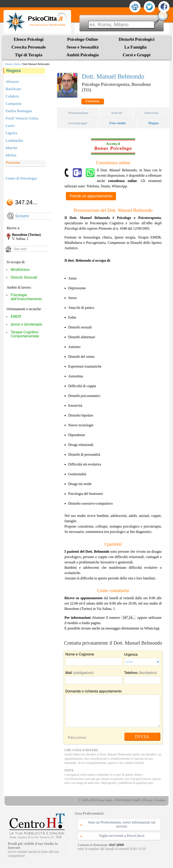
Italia (17, 64)
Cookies (160, 800)
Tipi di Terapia (29, 55)
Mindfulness (20, 270)
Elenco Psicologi (29, 39)
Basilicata (13, 89)
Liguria (11, 133)
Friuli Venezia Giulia (22, 118)
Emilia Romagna (19, 111)
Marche (12, 148)
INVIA (142, 736)
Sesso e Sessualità (83, 47)
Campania (13, 103)
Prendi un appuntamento (91, 196)
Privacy (148, 800)
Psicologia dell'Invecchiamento (26, 297)
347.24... (129, 618)
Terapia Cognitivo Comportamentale (25, 334)
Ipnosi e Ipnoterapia (26, 324)
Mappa (154, 123)
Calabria (12, 96)
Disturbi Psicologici (137, 39)
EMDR (16, 317)
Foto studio (118, 123)
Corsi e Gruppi (137, 55)
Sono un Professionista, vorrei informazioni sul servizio (122, 824)
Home (9, 64)
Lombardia (14, 140)
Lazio (10, 125)
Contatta (93, 101)
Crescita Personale (29, 47)
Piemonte (13, 162)
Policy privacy (77, 737)
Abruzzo (12, 81)
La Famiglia (136, 47)
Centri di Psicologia (21, 178)
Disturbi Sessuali (24, 277)
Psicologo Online (83, 39)
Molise (11, 155)
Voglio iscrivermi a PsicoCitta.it (122, 836)
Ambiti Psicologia (83, 55)
